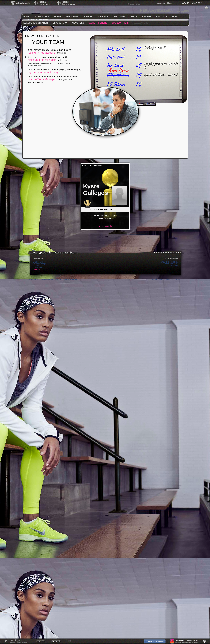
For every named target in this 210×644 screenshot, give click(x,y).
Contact (36, 266)
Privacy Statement (160, 279)
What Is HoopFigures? (170, 262)
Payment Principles (40, 264)
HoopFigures (172, 258)
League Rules (38, 262)
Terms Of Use (175, 279)
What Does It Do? (171, 264)
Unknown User (164, 3)
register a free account (41, 53)
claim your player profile (42, 60)
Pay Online (37, 269)
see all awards (105, 226)
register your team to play (43, 72)
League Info (38, 258)
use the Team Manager (42, 79)
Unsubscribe (38, 268)
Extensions (174, 266)
